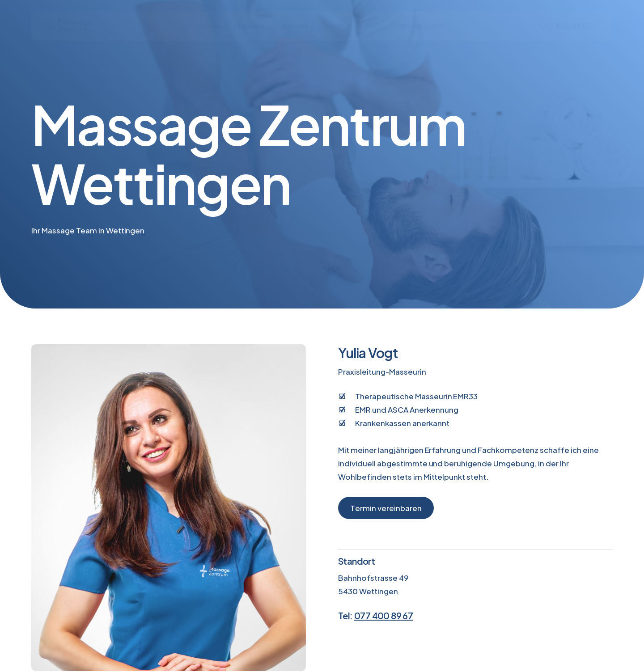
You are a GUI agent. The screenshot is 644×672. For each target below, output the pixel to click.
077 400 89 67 (383, 615)
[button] (386, 508)
